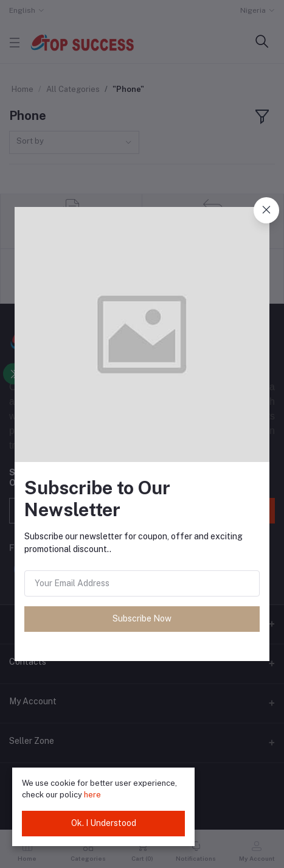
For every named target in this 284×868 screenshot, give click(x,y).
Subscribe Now (142, 618)
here (92, 795)
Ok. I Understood (104, 823)
